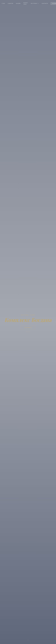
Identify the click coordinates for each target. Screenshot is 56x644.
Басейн (18, 3)
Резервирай (28, 328)
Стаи (3, 3)
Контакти (45, 3)
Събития (10, 3)
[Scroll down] (28, 640)
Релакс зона (26, 3)
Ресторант (35, 3)
